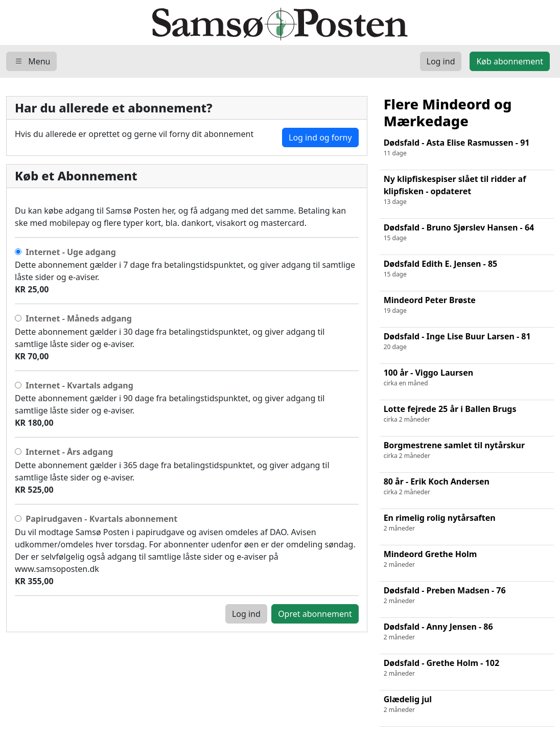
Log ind (246, 614)
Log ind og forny (320, 137)
